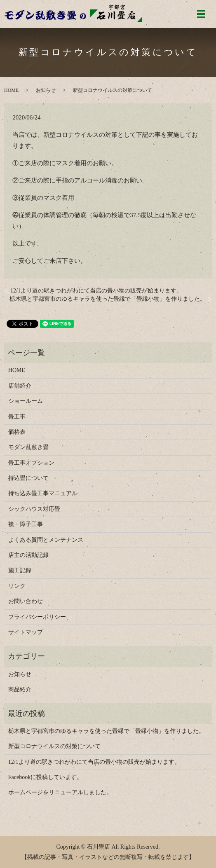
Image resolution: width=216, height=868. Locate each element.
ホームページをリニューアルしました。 (60, 792)
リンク (17, 586)
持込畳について (28, 478)
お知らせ (46, 90)
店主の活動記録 (28, 555)
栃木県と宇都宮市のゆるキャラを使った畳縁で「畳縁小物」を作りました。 (108, 299)
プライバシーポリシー (37, 617)
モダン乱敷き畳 (28, 447)
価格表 (17, 432)
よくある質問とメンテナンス (46, 540)
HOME (11, 90)
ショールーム (26, 401)
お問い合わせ (26, 601)
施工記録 (20, 570)
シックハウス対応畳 (34, 509)
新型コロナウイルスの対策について (54, 746)
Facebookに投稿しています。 (45, 777)
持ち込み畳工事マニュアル (43, 493)
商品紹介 (20, 689)
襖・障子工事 (26, 524)
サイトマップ (26, 632)
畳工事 (17, 417)
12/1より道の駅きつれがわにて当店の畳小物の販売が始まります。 (96, 291)
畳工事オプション (31, 463)
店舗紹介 (20, 386)
